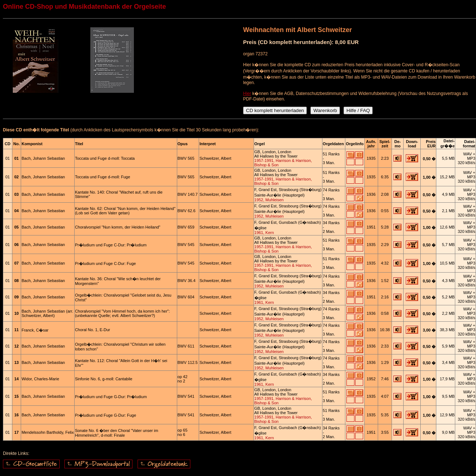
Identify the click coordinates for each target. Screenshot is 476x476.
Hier (247, 94)
